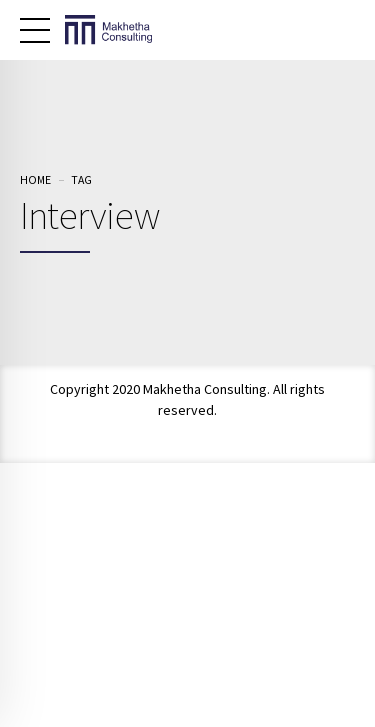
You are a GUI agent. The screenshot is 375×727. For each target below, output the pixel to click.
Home (35, 179)
